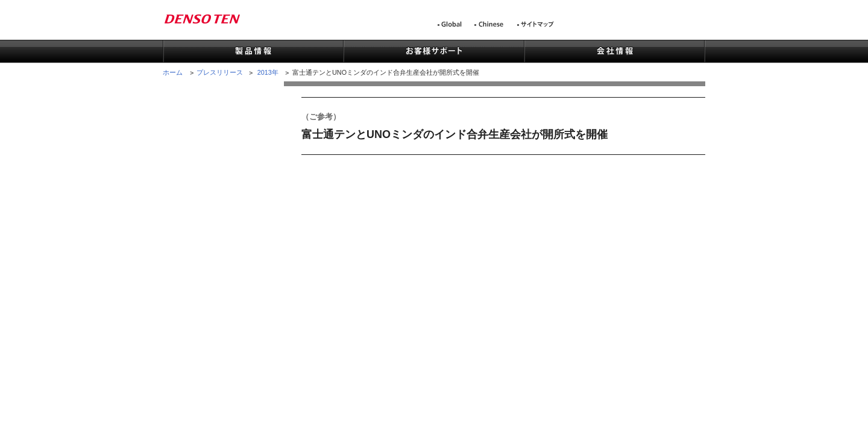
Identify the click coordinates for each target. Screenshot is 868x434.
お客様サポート (433, 52)
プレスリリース (220, 72)
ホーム (173, 72)
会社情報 (615, 52)
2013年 (268, 72)
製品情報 (253, 52)
